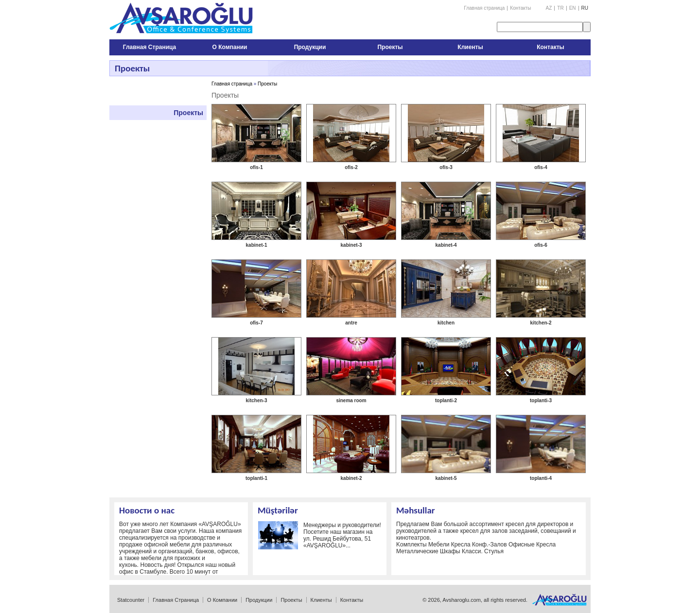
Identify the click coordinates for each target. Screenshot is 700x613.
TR (560, 8)
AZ (549, 8)
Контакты (520, 8)
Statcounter (131, 600)
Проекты (188, 113)
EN (573, 8)
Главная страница (484, 8)
